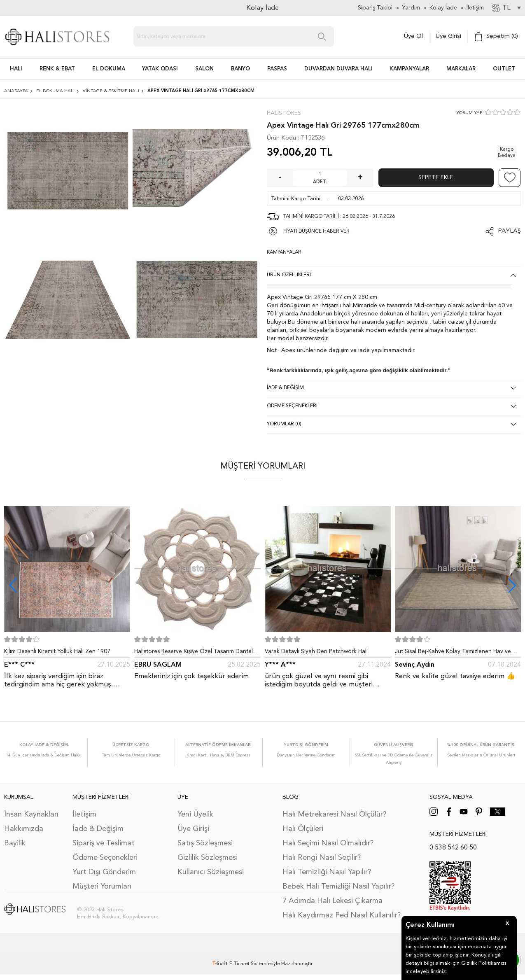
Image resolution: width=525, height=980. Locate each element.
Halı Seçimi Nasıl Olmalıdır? (328, 843)
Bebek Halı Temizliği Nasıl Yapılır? (338, 887)
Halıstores (284, 113)
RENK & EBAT (57, 69)
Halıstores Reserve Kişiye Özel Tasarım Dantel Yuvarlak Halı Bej (194, 653)
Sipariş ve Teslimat (104, 843)
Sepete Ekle (436, 177)
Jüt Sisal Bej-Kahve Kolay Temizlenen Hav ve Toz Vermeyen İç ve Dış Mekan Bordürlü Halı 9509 (453, 653)
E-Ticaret (239, 964)
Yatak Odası (160, 69)
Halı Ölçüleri (303, 829)
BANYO (240, 69)
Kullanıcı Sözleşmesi (211, 872)
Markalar (461, 69)
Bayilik (15, 843)
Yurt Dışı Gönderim (104, 872)
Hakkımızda (24, 829)
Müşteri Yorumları (102, 887)
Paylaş (509, 231)
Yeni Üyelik (195, 814)
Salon (204, 69)
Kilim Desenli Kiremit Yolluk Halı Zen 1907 (57, 651)
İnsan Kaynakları (31, 814)
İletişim (84, 814)
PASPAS (277, 69)
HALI (16, 69)
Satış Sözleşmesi (205, 843)
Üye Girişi (448, 36)
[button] (512, 585)
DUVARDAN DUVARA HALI (338, 69)
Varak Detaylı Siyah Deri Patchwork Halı (316, 651)
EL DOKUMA (109, 69)
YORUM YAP (469, 113)
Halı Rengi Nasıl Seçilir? (322, 858)
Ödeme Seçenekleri (105, 858)
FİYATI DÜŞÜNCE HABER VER (316, 231)
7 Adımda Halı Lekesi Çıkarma (332, 901)
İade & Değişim (98, 829)
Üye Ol (413, 36)
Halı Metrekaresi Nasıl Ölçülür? (334, 814)
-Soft (221, 964)
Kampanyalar (409, 69)
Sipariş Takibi (375, 8)
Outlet (504, 69)
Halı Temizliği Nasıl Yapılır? (327, 872)
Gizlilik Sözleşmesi (208, 858)
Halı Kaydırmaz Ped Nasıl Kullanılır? (342, 915)
